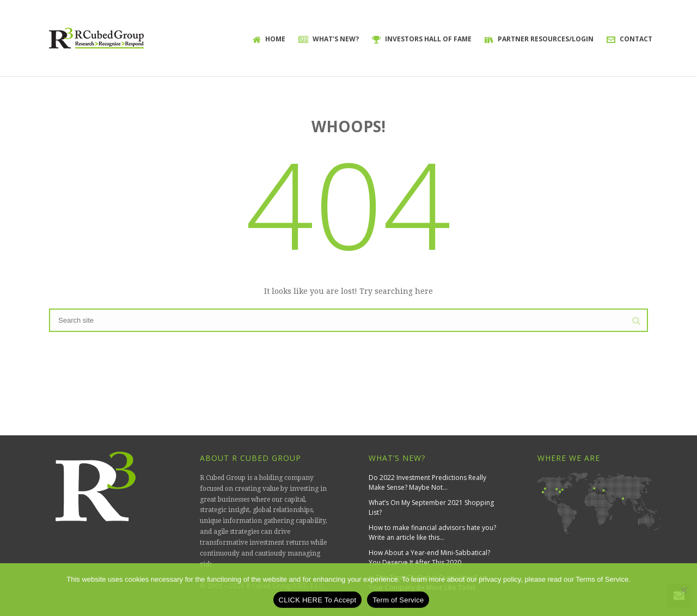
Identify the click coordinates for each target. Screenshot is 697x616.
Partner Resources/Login (539, 39)
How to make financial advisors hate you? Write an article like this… (432, 532)
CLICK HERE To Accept (318, 600)
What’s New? (329, 39)
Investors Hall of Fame (422, 39)
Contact (629, 39)
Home (269, 39)
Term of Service (398, 600)
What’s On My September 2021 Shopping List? (431, 507)
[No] (683, 590)
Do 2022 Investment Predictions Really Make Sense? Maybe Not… (427, 482)
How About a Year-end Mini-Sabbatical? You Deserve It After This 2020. (429, 558)
